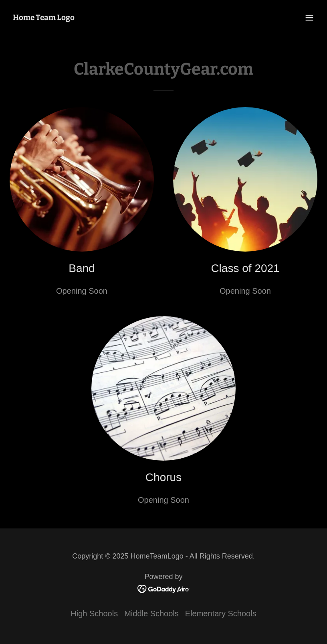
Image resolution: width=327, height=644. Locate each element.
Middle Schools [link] (151, 614)
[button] (309, 18)
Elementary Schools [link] (221, 614)
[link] (44, 17)
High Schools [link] (94, 614)
